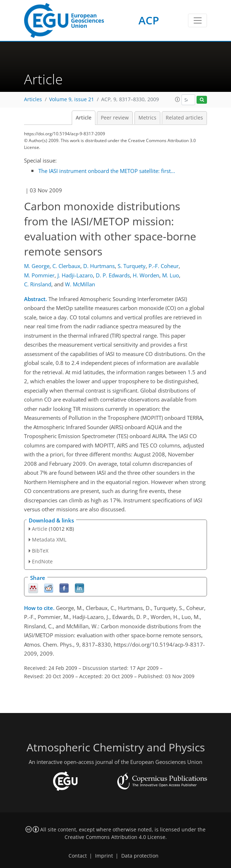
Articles (33, 99)
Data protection (140, 856)
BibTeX (40, 551)
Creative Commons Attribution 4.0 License (115, 837)
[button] (178, 99)
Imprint (104, 856)
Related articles (184, 118)
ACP (149, 20)
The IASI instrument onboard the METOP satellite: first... (107, 171)
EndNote (42, 561)
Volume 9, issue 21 (72, 99)
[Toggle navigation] (197, 20)
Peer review (115, 118)
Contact (78, 856)
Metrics (147, 118)
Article (84, 118)
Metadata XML (49, 539)
